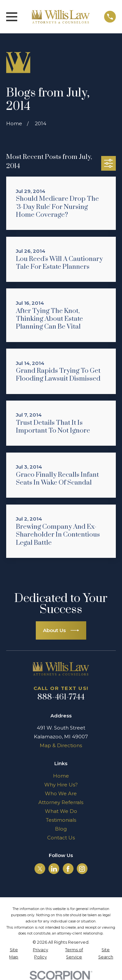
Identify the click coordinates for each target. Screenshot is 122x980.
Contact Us (61, 838)
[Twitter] (40, 869)
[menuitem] (14, 954)
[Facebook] (68, 869)
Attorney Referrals (61, 802)
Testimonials (61, 820)
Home (61, 776)
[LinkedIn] (54, 869)
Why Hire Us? (61, 785)
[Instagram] (82, 869)
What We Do (61, 811)
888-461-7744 (61, 697)
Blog (61, 829)
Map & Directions (61, 745)
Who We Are (61, 793)
